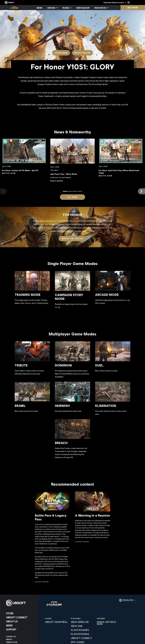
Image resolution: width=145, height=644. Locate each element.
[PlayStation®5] (83, 630)
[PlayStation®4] (83, 634)
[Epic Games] (83, 642)
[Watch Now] (9, 173)
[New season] (83, 8)
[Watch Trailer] (82, 53)
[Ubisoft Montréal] (57, 622)
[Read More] (57, 181)
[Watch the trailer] (72, 238)
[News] (39, 8)
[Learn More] (61, 53)
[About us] (21, 621)
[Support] (21, 629)
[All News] (72, 197)
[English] (127, 601)
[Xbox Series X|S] (83, 622)
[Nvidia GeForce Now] (109, 623)
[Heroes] (52, 8)
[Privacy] (21, 639)
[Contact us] (21, 637)
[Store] (21, 613)
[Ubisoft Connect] (21, 617)
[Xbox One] (83, 626)
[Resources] (101, 8)
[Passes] (67, 8)
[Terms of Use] (21, 642)
